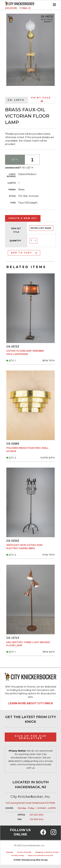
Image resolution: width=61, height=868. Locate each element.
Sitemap (9, 852)
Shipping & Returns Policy (47, 852)
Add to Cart (24, 253)
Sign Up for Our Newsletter (30, 737)
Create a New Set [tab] (23, 218)
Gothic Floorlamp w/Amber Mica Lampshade (25, 352)
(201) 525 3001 (11, 8)
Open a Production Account (40, 855)
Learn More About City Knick (31, 703)
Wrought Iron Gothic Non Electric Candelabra (24, 547)
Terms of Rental (24, 852)
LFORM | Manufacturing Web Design (31, 860)
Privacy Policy (18, 855)
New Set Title (16, 230)
